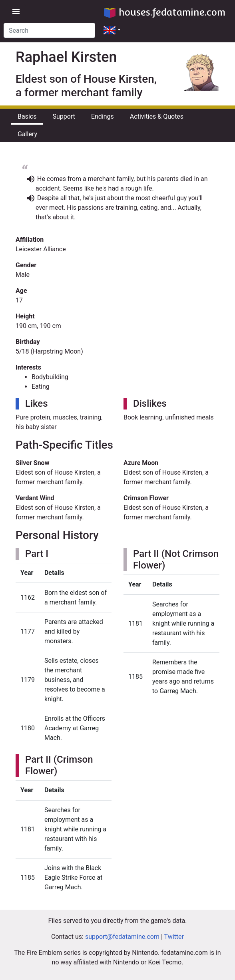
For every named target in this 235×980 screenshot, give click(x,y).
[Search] (49, 30)
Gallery (27, 134)
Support (64, 116)
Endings (103, 116)
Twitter (174, 937)
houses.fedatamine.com (165, 12)
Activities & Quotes (157, 116)
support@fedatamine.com (122, 937)
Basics (27, 116)
